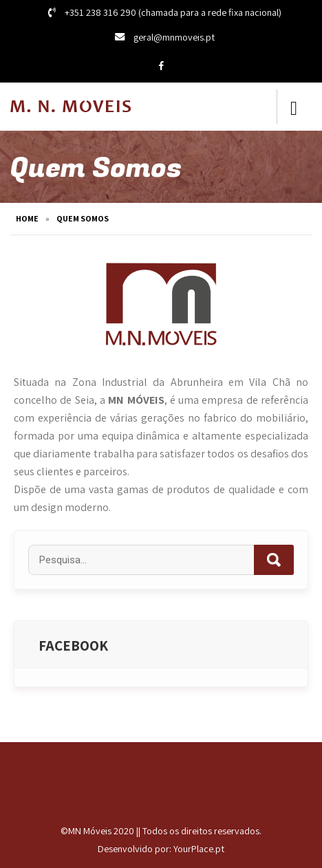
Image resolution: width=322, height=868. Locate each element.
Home (27, 218)
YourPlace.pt (199, 848)
